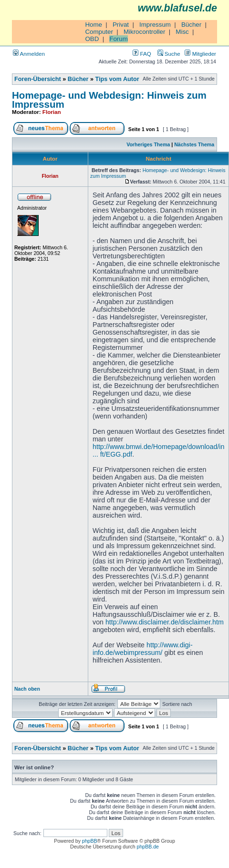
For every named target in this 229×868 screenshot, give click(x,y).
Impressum (155, 25)
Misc (182, 32)
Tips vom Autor (117, 79)
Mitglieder (200, 54)
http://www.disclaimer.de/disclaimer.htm (165, 622)
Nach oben (27, 689)
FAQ (142, 54)
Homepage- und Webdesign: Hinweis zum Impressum (109, 100)
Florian (52, 112)
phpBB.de (148, 847)
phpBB (90, 841)
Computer (99, 32)
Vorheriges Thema (148, 144)
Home (94, 25)
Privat (121, 25)
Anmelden (29, 54)
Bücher (191, 25)
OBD (92, 39)
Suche (169, 54)
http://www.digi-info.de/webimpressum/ (143, 649)
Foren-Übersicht (38, 79)
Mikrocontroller (144, 32)
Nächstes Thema (194, 144)
